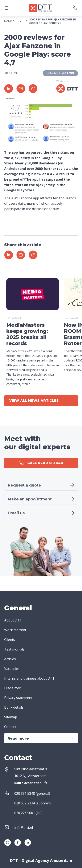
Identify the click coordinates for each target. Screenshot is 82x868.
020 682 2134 (25, 803)
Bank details (14, 707)
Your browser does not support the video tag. (33, 294)
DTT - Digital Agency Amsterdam (41, 860)
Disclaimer (12, 688)
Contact (10, 727)
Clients (10, 640)
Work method (15, 630)
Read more (41, 738)
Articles (10, 659)
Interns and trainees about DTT (29, 678)
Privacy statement (18, 698)
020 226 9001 (25, 813)
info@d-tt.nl (24, 828)
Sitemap (11, 717)
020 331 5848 (25, 793)
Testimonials (14, 649)
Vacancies (12, 669)
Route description (31, 783)
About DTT (13, 620)
